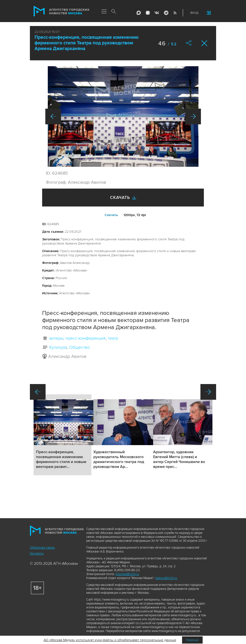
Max (139, 13)
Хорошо (192, 640)
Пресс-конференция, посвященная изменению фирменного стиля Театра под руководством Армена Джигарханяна (86, 43)
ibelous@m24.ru (166, 578)
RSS (175, 13)
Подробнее (62, 435)
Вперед (193, 116)
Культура (58, 347)
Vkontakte (157, 13)
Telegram (166, 13)
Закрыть (204, 43)
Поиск (114, 12)
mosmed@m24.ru (127, 574)
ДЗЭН (148, 13)
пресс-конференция (86, 338)
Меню (104, 12)
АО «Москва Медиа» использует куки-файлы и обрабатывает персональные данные (110, 640)
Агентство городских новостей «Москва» (61, 11)
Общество (79, 347)
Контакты (37, 553)
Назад (53, 116)
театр (113, 338)
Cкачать (111, 215)
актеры (56, 338)
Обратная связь (42, 547)
